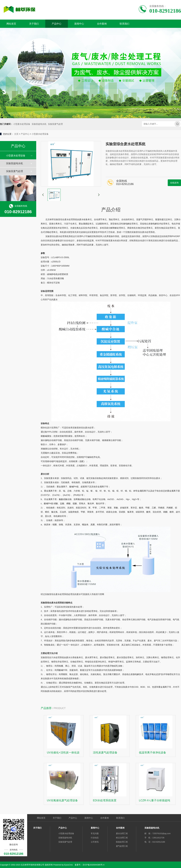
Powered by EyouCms (63, 865)
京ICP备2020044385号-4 (93, 865)
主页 (16, 134)
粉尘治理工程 (122, 838)
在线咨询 (174, 183)
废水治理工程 (122, 833)
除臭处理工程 (122, 842)
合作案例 (102, 24)
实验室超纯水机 (39, 124)
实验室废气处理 (55, 124)
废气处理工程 (122, 846)
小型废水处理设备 (22, 124)
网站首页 (11, 24)
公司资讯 (95, 842)
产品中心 (57, 24)
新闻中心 (79, 24)
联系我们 (124, 24)
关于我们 (34, 24)
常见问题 (95, 833)
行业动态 (95, 838)
